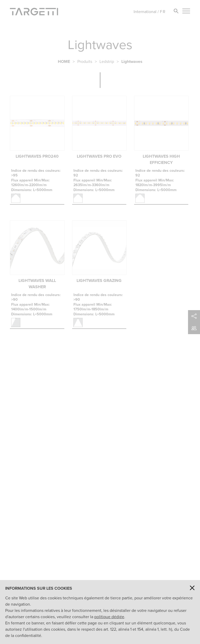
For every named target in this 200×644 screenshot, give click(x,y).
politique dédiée (109, 617)
